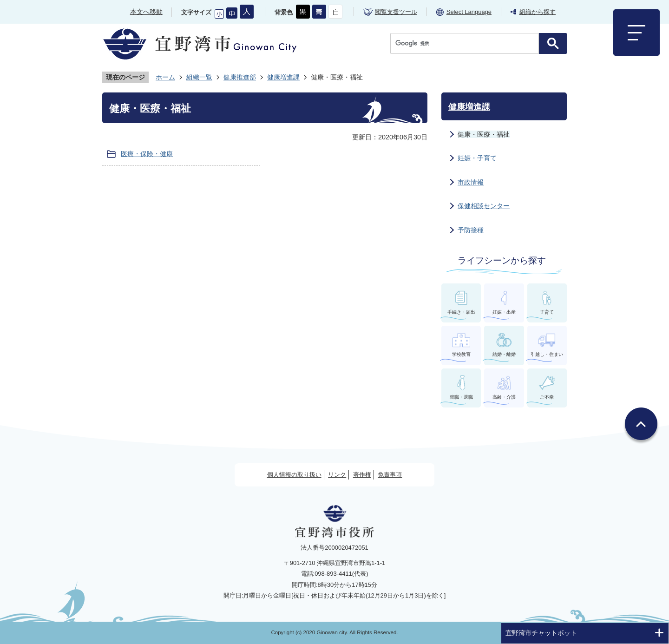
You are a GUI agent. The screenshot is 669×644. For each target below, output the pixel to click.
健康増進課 (283, 77)
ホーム (165, 77)
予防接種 (471, 230)
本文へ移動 (146, 12)
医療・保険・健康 (147, 154)
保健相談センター (484, 206)
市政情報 (471, 182)
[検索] (467, 43)
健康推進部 (240, 77)
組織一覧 (199, 77)
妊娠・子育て (477, 158)
